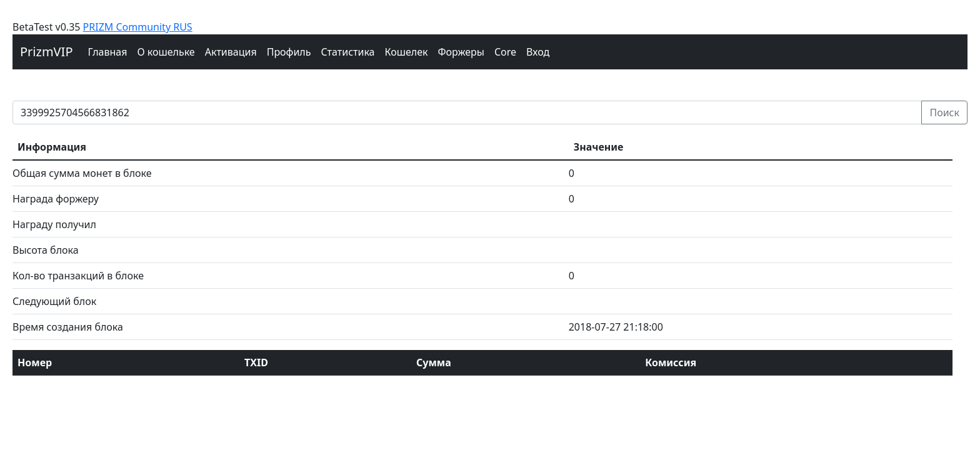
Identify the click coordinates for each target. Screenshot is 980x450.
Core (505, 52)
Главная (108, 52)
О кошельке (166, 52)
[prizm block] (467, 112)
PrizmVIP (47, 52)
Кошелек (406, 52)
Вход (538, 52)
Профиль (289, 52)
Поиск (944, 112)
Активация (231, 52)
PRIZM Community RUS (138, 27)
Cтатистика (347, 52)
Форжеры (462, 52)
